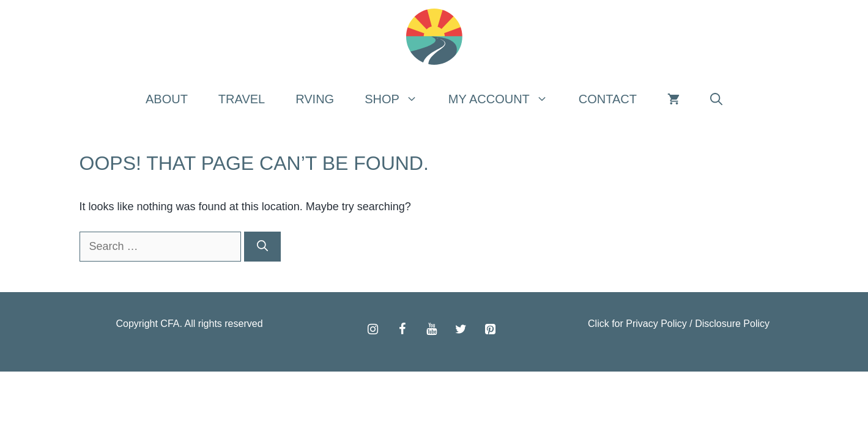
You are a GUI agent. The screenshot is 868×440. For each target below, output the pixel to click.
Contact (608, 99)
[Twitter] (461, 329)
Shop (399, 99)
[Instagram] (373, 329)
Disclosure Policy (732, 324)
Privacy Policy (656, 324)
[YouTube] (432, 329)
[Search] (262, 247)
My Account (506, 99)
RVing (315, 99)
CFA (170, 324)
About (167, 99)
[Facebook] (402, 329)
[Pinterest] (491, 329)
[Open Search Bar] (716, 99)
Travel (242, 99)
